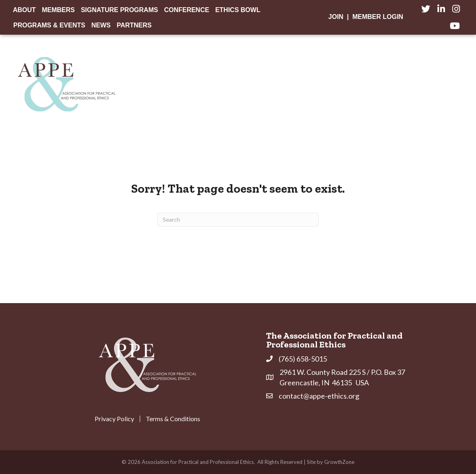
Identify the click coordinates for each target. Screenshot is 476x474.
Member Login (378, 17)
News (101, 25)
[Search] (238, 220)
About (24, 10)
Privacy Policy (114, 419)
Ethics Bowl (238, 10)
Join (336, 17)
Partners (134, 25)
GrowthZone (339, 462)
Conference (186, 10)
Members (58, 10)
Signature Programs (120, 10)
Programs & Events (49, 25)
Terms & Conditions (173, 419)
